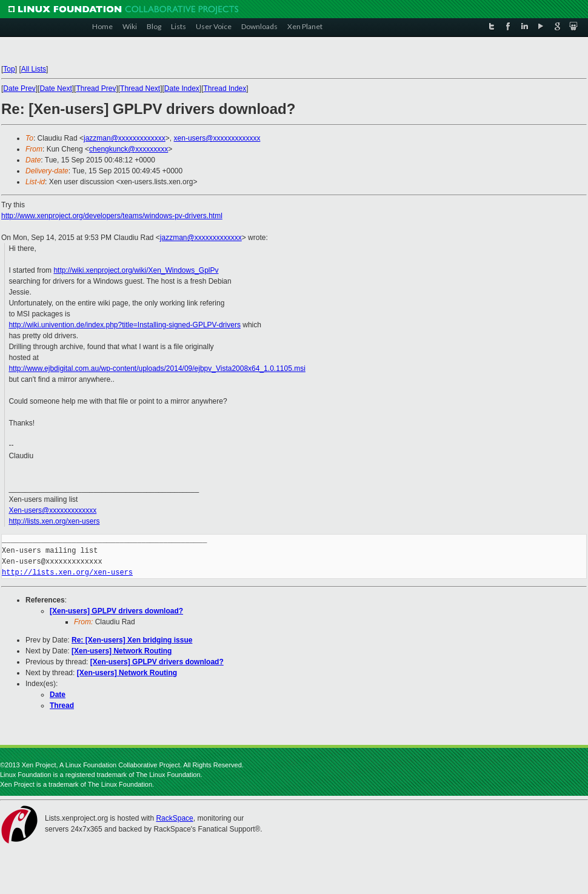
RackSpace (174, 818)
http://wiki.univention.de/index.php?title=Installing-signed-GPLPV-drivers (125, 325)
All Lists (34, 69)
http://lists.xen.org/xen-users (54, 521)
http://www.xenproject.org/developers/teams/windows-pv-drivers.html (112, 216)
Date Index (182, 88)
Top (9, 69)
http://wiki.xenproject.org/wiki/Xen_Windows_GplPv (136, 270)
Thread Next (140, 88)
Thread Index (225, 88)
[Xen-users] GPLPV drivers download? (116, 611)
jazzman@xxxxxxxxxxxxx (125, 138)
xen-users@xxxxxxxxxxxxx (217, 138)
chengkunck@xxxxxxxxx (129, 149)
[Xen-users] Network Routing (122, 651)
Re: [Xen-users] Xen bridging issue (132, 640)
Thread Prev (96, 88)
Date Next (55, 88)
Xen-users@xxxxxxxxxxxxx (52, 510)
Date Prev (19, 88)
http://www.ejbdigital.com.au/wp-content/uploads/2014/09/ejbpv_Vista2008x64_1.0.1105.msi (157, 369)
